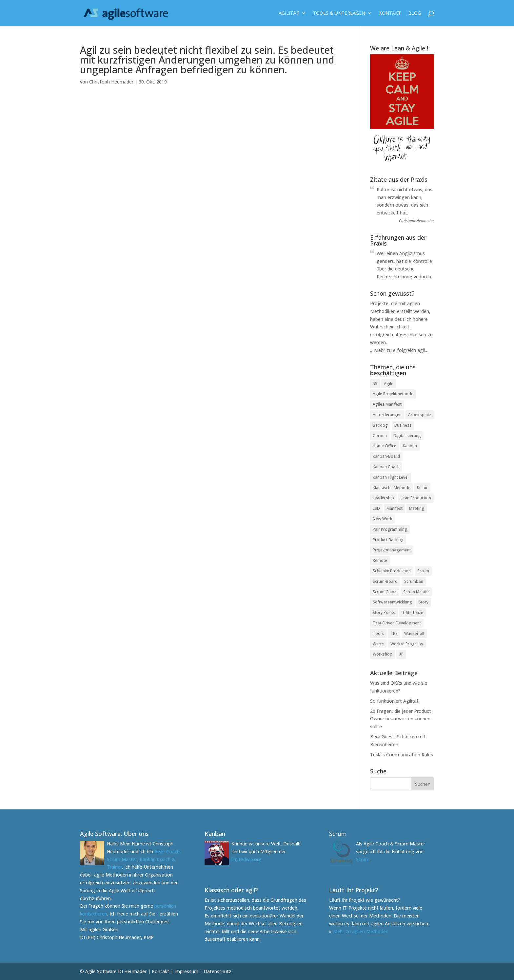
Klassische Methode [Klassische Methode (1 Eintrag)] (392, 488)
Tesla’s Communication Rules (402, 755)
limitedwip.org (247, 859)
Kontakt (390, 13)
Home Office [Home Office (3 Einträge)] (385, 446)
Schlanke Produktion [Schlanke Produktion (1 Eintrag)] (392, 571)
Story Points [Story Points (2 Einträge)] (384, 612)
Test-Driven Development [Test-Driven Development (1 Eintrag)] (397, 623)
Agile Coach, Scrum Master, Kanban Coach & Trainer (144, 859)
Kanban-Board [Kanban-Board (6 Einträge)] (386, 456)
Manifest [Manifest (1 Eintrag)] (395, 508)
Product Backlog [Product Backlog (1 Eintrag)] (388, 540)
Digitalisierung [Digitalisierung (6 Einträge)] (407, 436)
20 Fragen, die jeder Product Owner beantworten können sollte (401, 719)
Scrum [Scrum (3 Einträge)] (423, 571)
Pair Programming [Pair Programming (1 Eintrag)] (390, 529)
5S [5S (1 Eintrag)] (375, 384)
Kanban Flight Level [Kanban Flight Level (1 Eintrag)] (391, 477)
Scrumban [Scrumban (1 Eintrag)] (414, 581)
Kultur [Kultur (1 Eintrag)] (422, 488)
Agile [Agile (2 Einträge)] (389, 384)
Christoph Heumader (111, 82)
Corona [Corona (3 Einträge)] (380, 436)
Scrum (363, 859)
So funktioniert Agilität (394, 701)
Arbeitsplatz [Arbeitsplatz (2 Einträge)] (420, 415)
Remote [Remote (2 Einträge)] (380, 560)
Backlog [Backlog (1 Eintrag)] (380, 425)
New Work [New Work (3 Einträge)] (382, 519)
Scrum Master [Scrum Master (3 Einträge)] (416, 592)
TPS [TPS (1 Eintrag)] (394, 633)
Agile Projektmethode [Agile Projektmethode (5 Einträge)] (393, 394)
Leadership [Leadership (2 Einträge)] (383, 498)
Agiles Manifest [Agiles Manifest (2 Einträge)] (387, 404)
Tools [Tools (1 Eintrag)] (378, 633)
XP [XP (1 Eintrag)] (401, 654)
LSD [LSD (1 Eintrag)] (376, 508)
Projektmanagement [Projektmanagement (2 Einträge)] (392, 550)
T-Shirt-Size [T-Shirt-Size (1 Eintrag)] (413, 612)
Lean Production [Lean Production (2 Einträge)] (416, 498)
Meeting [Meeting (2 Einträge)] (417, 508)
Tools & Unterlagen (339, 13)
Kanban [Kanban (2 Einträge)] (410, 446)
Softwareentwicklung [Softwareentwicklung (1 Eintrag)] (392, 602)
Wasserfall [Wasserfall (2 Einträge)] (414, 633)
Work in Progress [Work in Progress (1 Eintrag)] (407, 644)
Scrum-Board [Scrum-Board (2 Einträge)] (385, 581)
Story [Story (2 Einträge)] (424, 602)
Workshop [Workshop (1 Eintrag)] (383, 654)
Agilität (289, 13)
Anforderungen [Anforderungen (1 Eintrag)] (387, 415)
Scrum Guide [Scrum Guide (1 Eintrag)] (385, 592)
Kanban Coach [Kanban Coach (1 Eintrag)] (386, 467)
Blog (415, 13)
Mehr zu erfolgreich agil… (401, 350)
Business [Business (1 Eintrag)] (403, 425)
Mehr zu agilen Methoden (361, 931)
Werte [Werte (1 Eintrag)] (378, 644)
